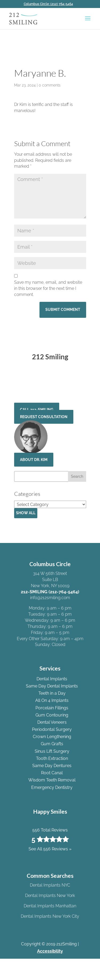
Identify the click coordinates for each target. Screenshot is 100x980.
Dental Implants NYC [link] (50, 885)
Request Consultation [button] (44, 417)
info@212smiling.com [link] (50, 598)
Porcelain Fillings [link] (52, 708)
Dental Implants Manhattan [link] (50, 906)
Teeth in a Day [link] (52, 693)
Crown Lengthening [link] (52, 737)
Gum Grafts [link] (52, 744)
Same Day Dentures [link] (52, 766)
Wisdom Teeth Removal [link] (52, 780)
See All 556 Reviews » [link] (50, 391)
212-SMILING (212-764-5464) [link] (50, 592)
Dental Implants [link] (52, 679)
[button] (88, 22)
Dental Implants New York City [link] (50, 916)
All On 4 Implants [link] (52, 700)
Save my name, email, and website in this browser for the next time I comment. (48, 288)
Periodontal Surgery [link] (52, 729)
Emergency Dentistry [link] (52, 787)
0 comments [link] (50, 85)
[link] (50, 4)
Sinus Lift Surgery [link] (52, 751)
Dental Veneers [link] (52, 722)
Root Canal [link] (52, 773)
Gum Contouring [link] (52, 715)
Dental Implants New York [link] (50, 895)
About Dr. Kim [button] (34, 460)
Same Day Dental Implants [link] (52, 686)
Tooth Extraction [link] (52, 758)
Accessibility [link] (50, 951)
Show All (26, 513)
